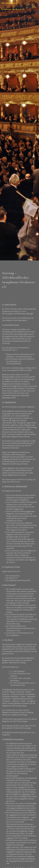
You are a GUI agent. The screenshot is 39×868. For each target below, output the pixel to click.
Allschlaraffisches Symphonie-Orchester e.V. (13, 6)
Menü (34, 6)
